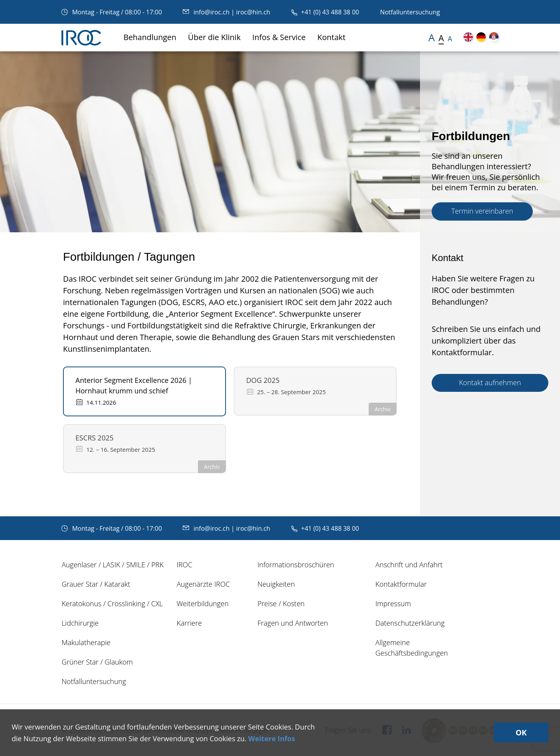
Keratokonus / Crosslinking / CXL (112, 603)
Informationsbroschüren (296, 565)
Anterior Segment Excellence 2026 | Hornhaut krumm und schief (134, 385)
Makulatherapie (86, 642)
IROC (184, 565)
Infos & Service (279, 37)
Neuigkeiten (276, 584)
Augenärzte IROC (203, 584)
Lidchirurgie (80, 623)
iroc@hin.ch (253, 12)
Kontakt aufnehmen (490, 382)
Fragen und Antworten (293, 623)
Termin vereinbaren (482, 211)
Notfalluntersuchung (410, 12)
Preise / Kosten (281, 603)
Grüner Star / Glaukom (97, 662)
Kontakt (331, 37)
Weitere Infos (271, 738)
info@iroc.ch (207, 12)
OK (521, 732)
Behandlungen (150, 37)
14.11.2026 (96, 402)
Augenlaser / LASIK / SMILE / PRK (112, 565)
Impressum (393, 603)
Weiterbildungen (203, 603)
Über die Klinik (214, 37)
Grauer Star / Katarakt (96, 584)
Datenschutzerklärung (410, 623)
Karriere (189, 623)
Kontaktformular (401, 584)
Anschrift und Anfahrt (409, 565)
